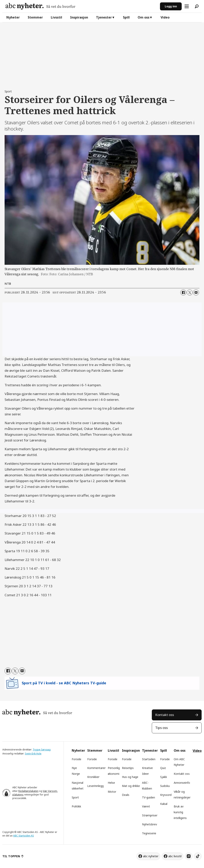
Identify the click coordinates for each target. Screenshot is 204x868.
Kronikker (93, 777)
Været (146, 806)
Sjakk (164, 777)
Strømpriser (150, 815)
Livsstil (56, 17)
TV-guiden (149, 797)
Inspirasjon (79, 17)
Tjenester (104, 17)
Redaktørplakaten (28, 791)
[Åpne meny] (187, 6)
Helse (111, 783)
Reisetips (128, 768)
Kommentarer (96, 768)
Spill (126, 17)
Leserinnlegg (95, 786)
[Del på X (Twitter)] (190, 292)
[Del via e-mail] (196, 292)
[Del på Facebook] (183, 292)
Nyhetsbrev (150, 824)
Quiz (163, 768)
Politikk (76, 806)
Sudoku (165, 786)
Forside (76, 759)
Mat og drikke (131, 786)
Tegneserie (149, 833)
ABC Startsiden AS (24, 836)
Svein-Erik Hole (33, 754)
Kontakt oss (165, 715)
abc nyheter (151, 856)
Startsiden (149, 759)
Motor (112, 792)
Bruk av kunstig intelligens (180, 812)
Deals (126, 795)
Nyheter (13, 17)
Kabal (164, 804)
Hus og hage (130, 777)
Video (165, 17)
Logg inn (171, 6)
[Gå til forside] (40, 6)
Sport (75, 797)
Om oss (144, 17)
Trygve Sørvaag (42, 750)
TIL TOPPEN (11, 856)
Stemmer (35, 17)
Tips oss (161, 728)
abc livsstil (175, 856)
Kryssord (166, 795)
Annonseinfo (182, 783)
